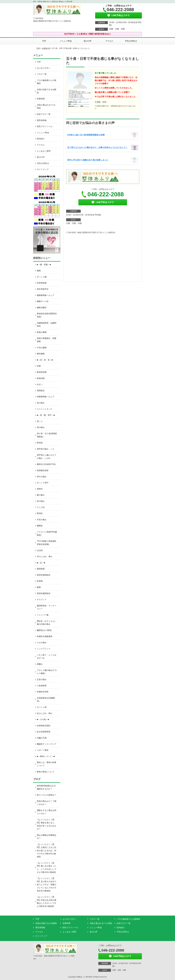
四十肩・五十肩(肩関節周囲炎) (47, 435)
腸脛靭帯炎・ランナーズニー (47, 607)
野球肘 (40, 513)
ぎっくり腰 (42, 277)
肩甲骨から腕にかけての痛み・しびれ (47, 457)
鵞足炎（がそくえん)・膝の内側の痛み (47, 623)
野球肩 (40, 443)
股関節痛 (41, 569)
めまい (40, 384)
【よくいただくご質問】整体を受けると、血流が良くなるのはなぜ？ (47, 824)
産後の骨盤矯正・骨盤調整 (47, 340)
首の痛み (41, 403)
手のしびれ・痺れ (45, 557)
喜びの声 (87, 41)
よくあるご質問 (44, 151)
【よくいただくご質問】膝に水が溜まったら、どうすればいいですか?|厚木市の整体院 (47, 868)
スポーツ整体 (43, 750)
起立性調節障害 (44, 732)
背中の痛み (42, 477)
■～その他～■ (43, 719)
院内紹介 (41, 139)
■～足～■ (41, 563)
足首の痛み (42, 679)
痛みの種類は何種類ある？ (47, 837)
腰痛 (39, 271)
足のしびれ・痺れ (45, 713)
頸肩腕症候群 (43, 470)
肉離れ (40, 664)
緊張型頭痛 (42, 372)
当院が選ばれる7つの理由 (46, 107)
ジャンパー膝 (43, 615)
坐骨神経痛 (42, 283)
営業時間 (41, 99)
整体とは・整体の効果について (47, 764)
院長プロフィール (45, 126)
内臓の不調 (42, 738)
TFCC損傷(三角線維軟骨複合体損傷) (47, 543)
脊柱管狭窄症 (43, 289)
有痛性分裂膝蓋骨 (45, 636)
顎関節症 (41, 391)
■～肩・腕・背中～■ (46, 415)
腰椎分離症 (42, 308)
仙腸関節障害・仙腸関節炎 (47, 325)
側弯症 (40, 489)
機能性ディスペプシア (47, 744)
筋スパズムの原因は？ (48, 795)
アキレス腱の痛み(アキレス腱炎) (47, 672)
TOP (44, 41)
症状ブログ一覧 (44, 114)
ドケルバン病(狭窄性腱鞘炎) (47, 533)
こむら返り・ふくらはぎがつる (47, 656)
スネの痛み (42, 643)
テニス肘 (41, 507)
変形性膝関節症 (44, 593)
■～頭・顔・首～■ (45, 360)
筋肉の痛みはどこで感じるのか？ (47, 803)
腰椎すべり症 (43, 301)
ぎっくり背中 (43, 483)
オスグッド (42, 599)
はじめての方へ (44, 68)
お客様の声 (46, 48)
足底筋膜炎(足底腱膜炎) (46, 700)
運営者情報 (42, 120)
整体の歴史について (46, 772)
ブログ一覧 (42, 74)
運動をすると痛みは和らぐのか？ (47, 812)
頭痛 (39, 366)
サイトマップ (43, 169)
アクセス (109, 41)
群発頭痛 (41, 378)
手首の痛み (42, 520)
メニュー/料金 (66, 41)
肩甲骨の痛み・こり (46, 449)
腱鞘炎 (40, 526)
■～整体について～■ (46, 756)
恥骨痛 (40, 581)
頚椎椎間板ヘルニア (46, 397)
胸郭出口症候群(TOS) (46, 464)
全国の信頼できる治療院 (47, 91)
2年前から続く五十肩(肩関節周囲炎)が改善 (86, 135)
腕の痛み (41, 495)
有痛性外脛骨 (43, 692)
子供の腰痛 (42, 348)
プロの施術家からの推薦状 (47, 82)
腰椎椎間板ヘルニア (46, 295)
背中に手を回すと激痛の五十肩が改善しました (88, 160)
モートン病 (42, 707)
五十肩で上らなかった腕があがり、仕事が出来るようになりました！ (97, 147)
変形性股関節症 (44, 575)
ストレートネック (45, 409)
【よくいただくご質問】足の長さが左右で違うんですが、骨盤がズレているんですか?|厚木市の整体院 (47, 885)
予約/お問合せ (131, 41)
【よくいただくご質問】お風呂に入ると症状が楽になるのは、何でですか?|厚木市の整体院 (47, 851)
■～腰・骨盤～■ (44, 265)
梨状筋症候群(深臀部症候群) (47, 315)
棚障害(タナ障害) (44, 630)
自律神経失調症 (44, 726)
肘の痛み (41, 501)
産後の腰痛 (42, 332)
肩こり (40, 421)
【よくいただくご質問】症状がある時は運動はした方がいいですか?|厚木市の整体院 (47, 902)
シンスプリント (44, 649)
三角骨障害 (42, 686)
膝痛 (39, 587)
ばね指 (40, 550)
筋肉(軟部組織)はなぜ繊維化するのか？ (46, 787)
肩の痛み (41, 427)
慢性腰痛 (41, 354)
